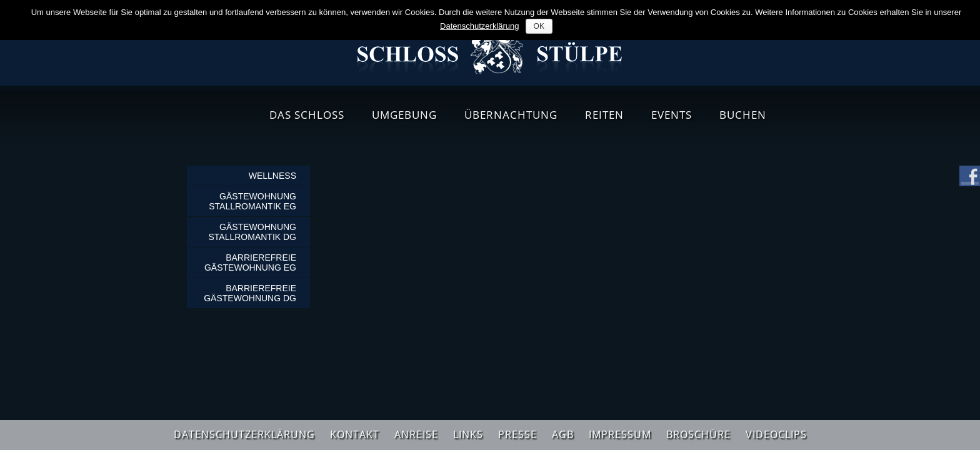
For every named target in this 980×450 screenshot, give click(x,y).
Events (672, 115)
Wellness (272, 176)
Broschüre (698, 434)
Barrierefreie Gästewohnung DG (250, 293)
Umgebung (404, 115)
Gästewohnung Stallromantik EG (252, 201)
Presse (517, 434)
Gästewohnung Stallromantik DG (252, 232)
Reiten (604, 115)
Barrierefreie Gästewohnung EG (250, 262)
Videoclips (776, 434)
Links (468, 434)
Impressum (620, 434)
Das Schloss (307, 115)
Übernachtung (511, 115)
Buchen (743, 115)
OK (539, 26)
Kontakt (355, 434)
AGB (563, 434)
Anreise (416, 434)
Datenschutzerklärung (244, 434)
